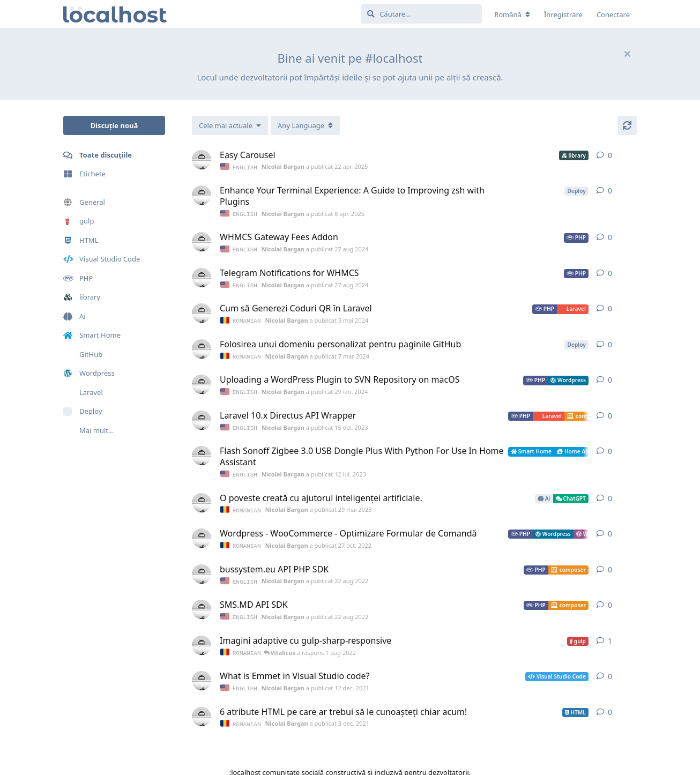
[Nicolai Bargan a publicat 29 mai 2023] (202, 498)
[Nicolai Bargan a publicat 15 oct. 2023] (202, 416)
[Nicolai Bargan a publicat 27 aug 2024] (202, 241)
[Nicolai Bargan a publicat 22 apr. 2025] (202, 160)
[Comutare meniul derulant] (305, 125)
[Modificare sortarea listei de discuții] (230, 125)
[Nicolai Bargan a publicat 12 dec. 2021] (202, 673)
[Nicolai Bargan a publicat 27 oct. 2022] (202, 533)
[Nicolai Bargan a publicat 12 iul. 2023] (202, 451)
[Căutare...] (422, 14)
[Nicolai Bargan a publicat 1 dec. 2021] (202, 638)
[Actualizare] (627, 125)
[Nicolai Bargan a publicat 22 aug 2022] (202, 568)
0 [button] (610, 155)
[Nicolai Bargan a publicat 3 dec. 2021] (202, 709)
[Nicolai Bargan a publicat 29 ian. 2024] (202, 381)
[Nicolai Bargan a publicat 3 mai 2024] (202, 311)
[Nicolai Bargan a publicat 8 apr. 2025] (202, 195)
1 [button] (610, 634)
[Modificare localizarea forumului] (512, 14)
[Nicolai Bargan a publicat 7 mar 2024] (202, 346)
